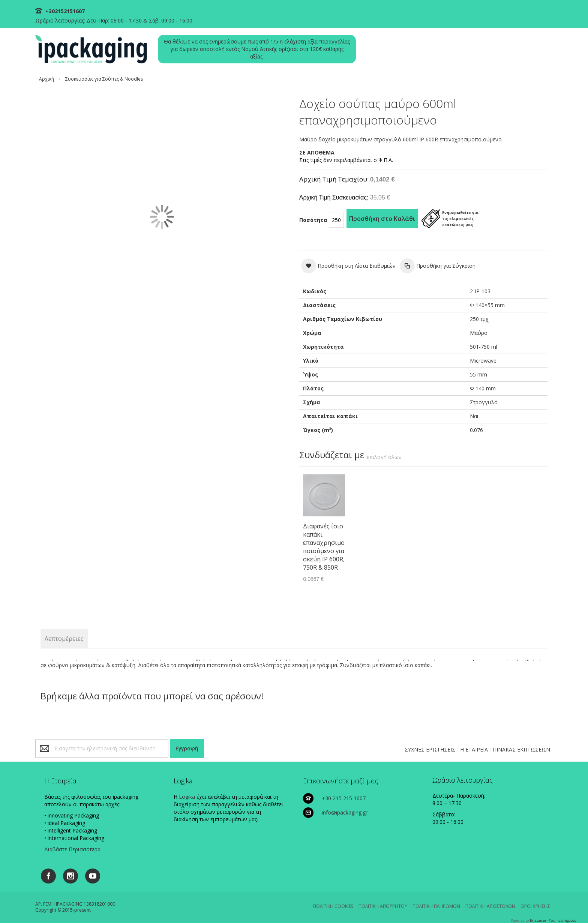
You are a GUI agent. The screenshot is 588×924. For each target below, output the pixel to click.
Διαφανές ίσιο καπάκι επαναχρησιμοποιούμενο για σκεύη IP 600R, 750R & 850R (324, 547)
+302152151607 (64, 11)
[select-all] (384, 457)
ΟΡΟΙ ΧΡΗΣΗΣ (535, 906)
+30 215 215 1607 (344, 798)
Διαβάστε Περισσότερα (72, 849)
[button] (348, 266)
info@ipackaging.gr (345, 812)
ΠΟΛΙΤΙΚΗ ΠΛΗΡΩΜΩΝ (436, 906)
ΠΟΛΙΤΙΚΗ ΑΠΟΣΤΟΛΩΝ (490, 906)
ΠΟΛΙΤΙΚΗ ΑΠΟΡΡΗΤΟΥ (383, 906)
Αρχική (46, 79)
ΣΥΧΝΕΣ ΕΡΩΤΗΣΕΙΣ (430, 749)
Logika (187, 797)
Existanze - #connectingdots (553, 920)
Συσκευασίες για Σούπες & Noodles (104, 79)
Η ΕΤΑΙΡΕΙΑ (474, 749)
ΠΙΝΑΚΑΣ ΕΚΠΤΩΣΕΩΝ (521, 749)
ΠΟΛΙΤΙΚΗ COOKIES (333, 906)
